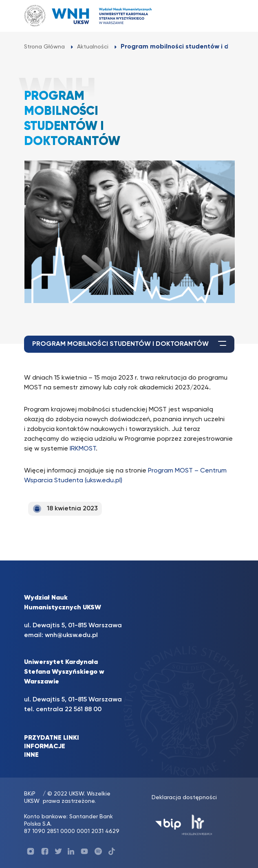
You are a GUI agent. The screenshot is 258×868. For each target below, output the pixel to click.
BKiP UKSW (32, 798)
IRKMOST (83, 449)
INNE (31, 755)
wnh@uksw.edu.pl (71, 635)
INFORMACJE (45, 747)
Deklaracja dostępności (184, 798)
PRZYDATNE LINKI (52, 738)
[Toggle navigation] (220, 16)
